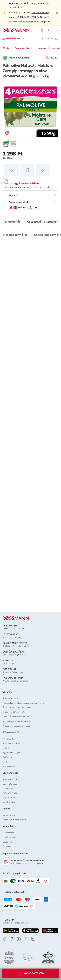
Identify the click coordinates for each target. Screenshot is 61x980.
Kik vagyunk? (8, 739)
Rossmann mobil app (12, 779)
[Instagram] (19, 939)
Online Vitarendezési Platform (16, 717)
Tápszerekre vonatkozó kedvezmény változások (23, 703)
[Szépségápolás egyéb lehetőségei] (31, 48)
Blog (5, 762)
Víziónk (6, 748)
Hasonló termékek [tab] (15, 235)
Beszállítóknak (9, 842)
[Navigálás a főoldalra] (16, 30)
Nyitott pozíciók (10, 815)
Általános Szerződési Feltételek (16, 708)
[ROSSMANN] (16, 618)
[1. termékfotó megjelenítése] (6, 143)
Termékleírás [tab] (12, 222)
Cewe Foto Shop (10, 784)
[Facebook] (12, 939)
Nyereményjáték (10, 766)
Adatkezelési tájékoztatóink (15, 712)
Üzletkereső (8, 846)
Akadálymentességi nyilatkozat (16, 726)
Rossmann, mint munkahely (15, 820)
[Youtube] (26, 939)
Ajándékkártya (9, 788)
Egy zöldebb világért (12, 753)
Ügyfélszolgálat (10, 837)
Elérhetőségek (9, 833)
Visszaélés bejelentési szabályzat (17, 721)
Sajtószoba (7, 757)
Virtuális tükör (9, 802)
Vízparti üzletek (9, 798)
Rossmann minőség (11, 743)
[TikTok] (5, 939)
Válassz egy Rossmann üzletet (22, 183)
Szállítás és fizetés (11, 698)
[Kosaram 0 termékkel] (50, 38)
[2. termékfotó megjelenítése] (14, 143)
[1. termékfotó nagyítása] (30, 109)
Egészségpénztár (10, 793)
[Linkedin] (33, 939)
